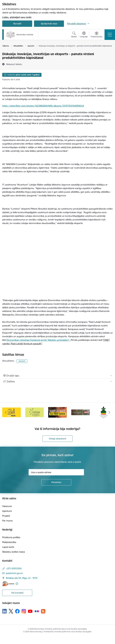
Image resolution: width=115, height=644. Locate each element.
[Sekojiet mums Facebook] (17, 611)
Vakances (7, 506)
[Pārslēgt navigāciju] (110, 35)
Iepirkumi (7, 511)
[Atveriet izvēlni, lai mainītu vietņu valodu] (84, 35)
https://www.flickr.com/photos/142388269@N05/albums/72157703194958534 (43, 106)
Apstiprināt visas (49, 24)
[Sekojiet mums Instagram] (24, 611)
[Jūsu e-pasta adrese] (56, 472)
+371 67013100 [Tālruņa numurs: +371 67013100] (14, 569)
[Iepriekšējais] (6, 412)
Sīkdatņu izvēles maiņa (14, 552)
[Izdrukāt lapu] (57, 376)
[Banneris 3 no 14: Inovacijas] (12, 412)
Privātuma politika (11, 537)
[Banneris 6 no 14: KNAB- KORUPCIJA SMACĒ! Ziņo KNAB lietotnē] (81, 412)
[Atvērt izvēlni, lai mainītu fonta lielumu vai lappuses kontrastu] (97, 35)
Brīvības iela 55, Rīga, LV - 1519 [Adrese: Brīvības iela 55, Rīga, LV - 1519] (22, 578)
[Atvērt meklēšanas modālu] (74, 35)
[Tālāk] (109, 412)
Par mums (7, 521)
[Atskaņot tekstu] (14, 64)
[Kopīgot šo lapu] (57, 381)
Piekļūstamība (9, 542)
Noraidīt (17, 24)
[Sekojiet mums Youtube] (30, 611)
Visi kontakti (17, 593)
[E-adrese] (8, 584)
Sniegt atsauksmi (57, 439)
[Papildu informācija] (17, 584)
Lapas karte (8, 547)
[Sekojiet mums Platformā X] (11, 611)
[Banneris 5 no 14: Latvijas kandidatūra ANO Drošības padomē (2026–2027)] (57, 412)
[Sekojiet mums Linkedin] (4, 611)
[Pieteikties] (56, 482)
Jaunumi (22, 361)
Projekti (6, 516)
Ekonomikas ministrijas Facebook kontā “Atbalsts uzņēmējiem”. (38, 340)
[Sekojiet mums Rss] (43, 611)
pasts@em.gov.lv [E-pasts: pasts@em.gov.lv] (14, 573)
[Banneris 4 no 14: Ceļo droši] (35, 412)
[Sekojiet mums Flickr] (37, 611)
